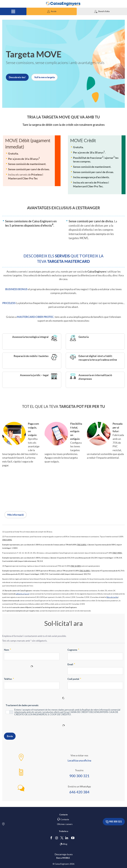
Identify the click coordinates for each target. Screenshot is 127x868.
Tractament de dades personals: (22, 705)
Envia (10, 736)
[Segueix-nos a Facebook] (52, 838)
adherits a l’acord (23, 594)
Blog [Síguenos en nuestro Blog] (63, 844)
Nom (8, 649)
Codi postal (74, 679)
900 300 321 (79, 776)
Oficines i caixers (65, 824)
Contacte (65, 819)
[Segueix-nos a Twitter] (62, 838)
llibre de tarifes (112, 597)
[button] (52, 11)
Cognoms (73, 649)
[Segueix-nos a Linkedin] (67, 838)
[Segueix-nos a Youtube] (73, 838)
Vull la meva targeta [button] (44, 77)
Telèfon (9, 679)
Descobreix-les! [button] (17, 77)
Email (71, 664)
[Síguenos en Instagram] (57, 838)
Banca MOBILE (63, 858)
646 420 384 (79, 792)
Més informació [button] (16, 515)
